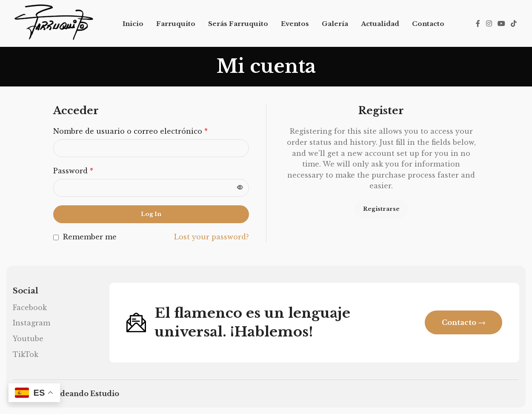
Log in (151, 214)
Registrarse (381, 209)
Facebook (30, 308)
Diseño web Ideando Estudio (66, 394)
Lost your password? (212, 237)
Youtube (28, 339)
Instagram (31, 323)
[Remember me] (56, 237)
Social (26, 291)
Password (73, 171)
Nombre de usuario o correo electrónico (130, 131)
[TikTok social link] (514, 23)
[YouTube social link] (501, 23)
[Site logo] (53, 23)
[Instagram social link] (489, 23)
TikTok (26, 354)
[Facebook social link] (478, 23)
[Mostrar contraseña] (240, 188)
